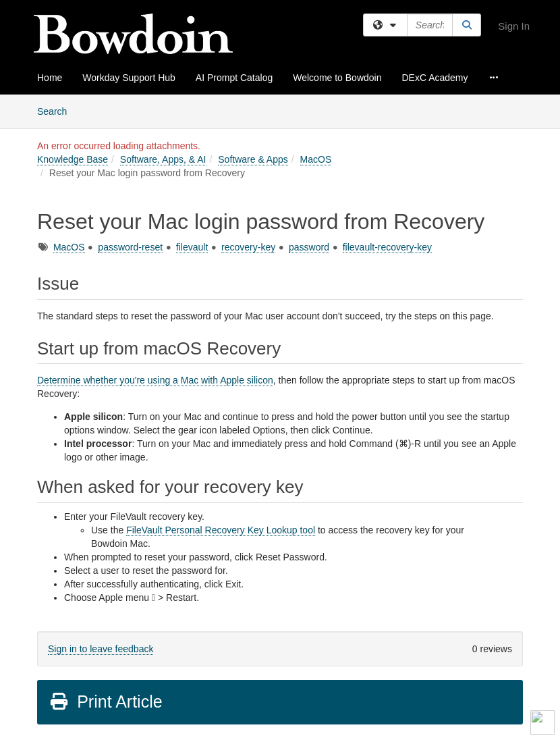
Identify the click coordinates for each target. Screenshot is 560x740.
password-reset (130, 247)
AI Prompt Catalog (234, 78)
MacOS (316, 159)
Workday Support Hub (129, 78)
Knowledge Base (73, 159)
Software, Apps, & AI (163, 159)
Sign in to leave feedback (101, 649)
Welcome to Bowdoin (337, 78)
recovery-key (248, 247)
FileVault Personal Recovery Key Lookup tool (221, 530)
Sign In (514, 26)
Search (57, 110)
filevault (192, 247)
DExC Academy (435, 78)
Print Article (106, 702)
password (309, 247)
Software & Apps (253, 159)
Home (50, 78)
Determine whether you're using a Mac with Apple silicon (155, 380)
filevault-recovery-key (387, 247)
